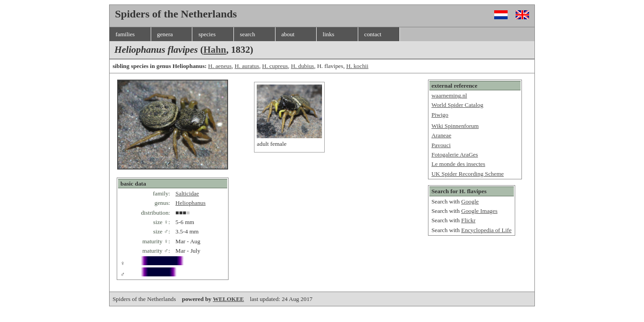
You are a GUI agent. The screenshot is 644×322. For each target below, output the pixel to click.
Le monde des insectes (458, 164)
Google (470, 201)
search (247, 34)
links (329, 34)
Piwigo (440, 115)
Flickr (468, 220)
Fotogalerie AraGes (455, 155)
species (207, 34)
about (288, 34)
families (125, 34)
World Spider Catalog (458, 105)
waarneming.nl (449, 95)
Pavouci (441, 145)
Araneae (441, 135)
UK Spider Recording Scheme (468, 174)
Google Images (479, 211)
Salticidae (187, 193)
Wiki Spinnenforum (455, 126)
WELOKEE (229, 299)
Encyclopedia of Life (486, 230)
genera (165, 34)
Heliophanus (190, 203)
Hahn (215, 50)
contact (373, 34)
